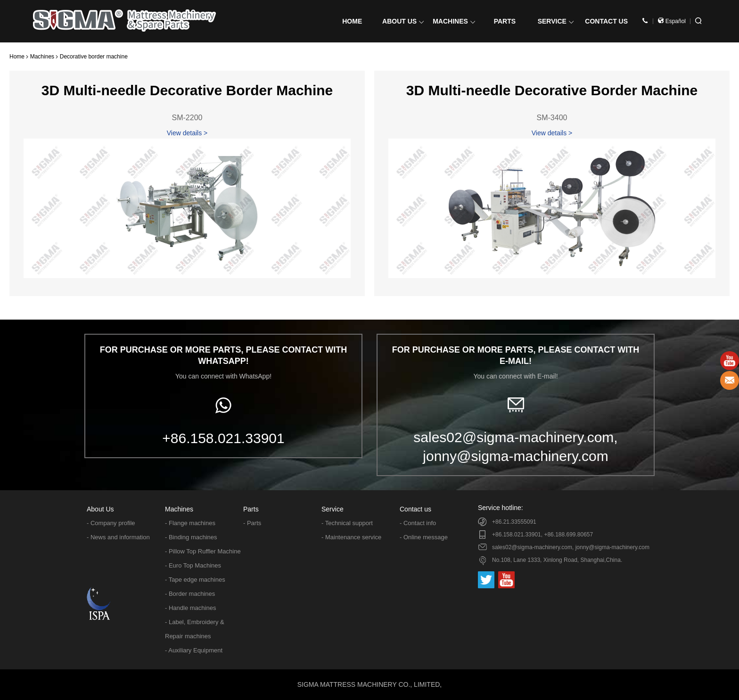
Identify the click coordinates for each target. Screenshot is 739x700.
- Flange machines (190, 523)
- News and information (118, 537)
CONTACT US (606, 21)
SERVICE (556, 21)
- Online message (424, 537)
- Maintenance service (351, 537)
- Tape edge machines (195, 580)
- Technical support (347, 523)
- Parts (252, 523)
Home (17, 57)
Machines (42, 57)
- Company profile (111, 523)
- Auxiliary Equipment (194, 650)
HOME (352, 21)
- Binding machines (191, 537)
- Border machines (190, 594)
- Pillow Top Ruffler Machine (203, 551)
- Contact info (418, 523)
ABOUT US (403, 21)
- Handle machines (190, 608)
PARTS (505, 21)
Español (672, 21)
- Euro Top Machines (193, 565)
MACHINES (454, 21)
